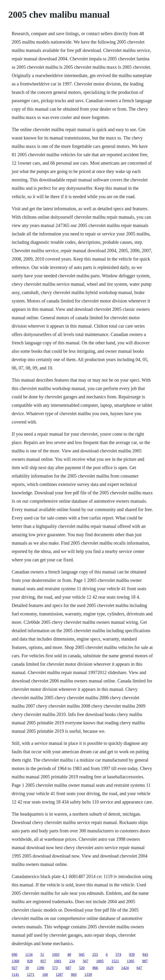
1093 (56, 955)
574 (118, 955)
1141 (15, 975)
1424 (125, 968)
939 (132, 955)
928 (30, 961)
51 (42, 955)
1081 (58, 961)
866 (95, 968)
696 (15, 955)
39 (27, 968)
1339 (88, 975)
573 (55, 968)
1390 (41, 968)
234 (72, 961)
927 (15, 968)
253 (95, 955)
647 (139, 968)
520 (82, 968)
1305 (131, 961)
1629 (110, 968)
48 (69, 955)
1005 (100, 961)
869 (74, 975)
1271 (31, 975)
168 (45, 975)
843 (145, 955)
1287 (59, 975)
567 (86, 961)
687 (68, 968)
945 (82, 955)
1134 (29, 955)
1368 (16, 961)
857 (43, 961)
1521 (115, 961)
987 (145, 961)
